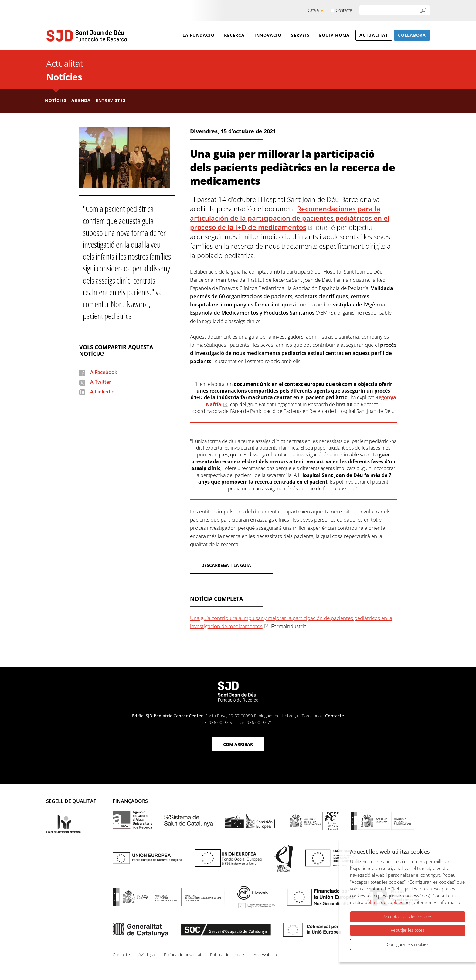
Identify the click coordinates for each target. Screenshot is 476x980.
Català (313, 10)
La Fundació (199, 35)
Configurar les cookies (408, 944)
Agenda (81, 100)
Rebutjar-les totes (408, 930)
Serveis (300, 35)
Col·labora (412, 35)
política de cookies (384, 903)
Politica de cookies (228, 955)
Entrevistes (111, 100)
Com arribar (238, 744)
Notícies (64, 77)
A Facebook (104, 372)
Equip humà (334, 35)
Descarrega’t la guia (226, 565)
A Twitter (101, 382)
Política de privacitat (183, 955)
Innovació (268, 35)
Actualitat (374, 35)
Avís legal (147, 955)
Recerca (234, 35)
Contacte (344, 10)
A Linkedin (102, 392)
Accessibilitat (266, 955)
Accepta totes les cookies (408, 917)
